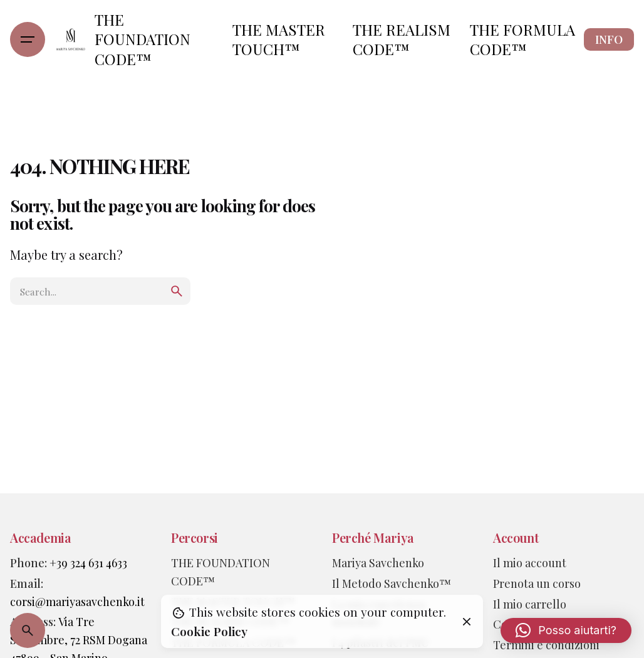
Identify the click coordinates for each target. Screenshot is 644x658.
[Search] (28, 630)
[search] (177, 291)
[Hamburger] (28, 39)
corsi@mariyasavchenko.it (77, 601)
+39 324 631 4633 (88, 563)
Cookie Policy (209, 631)
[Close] (467, 622)
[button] (566, 630)
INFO (609, 39)
